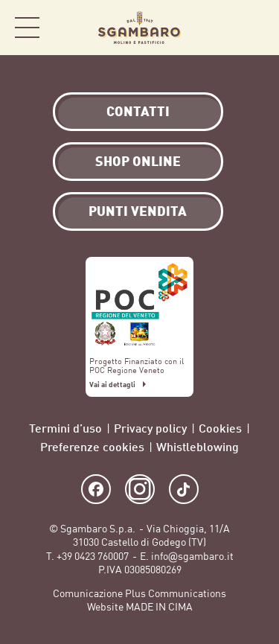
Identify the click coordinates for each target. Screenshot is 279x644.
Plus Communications (176, 594)
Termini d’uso (65, 428)
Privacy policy (150, 428)
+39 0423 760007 (93, 557)
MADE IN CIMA (159, 607)
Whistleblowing (198, 446)
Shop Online (249, 28)
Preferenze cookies (92, 446)
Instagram (140, 489)
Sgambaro (139, 28)
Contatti (138, 111)
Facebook (96, 489)
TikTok (184, 489)
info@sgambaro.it (192, 557)
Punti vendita (138, 210)
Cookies (220, 428)
